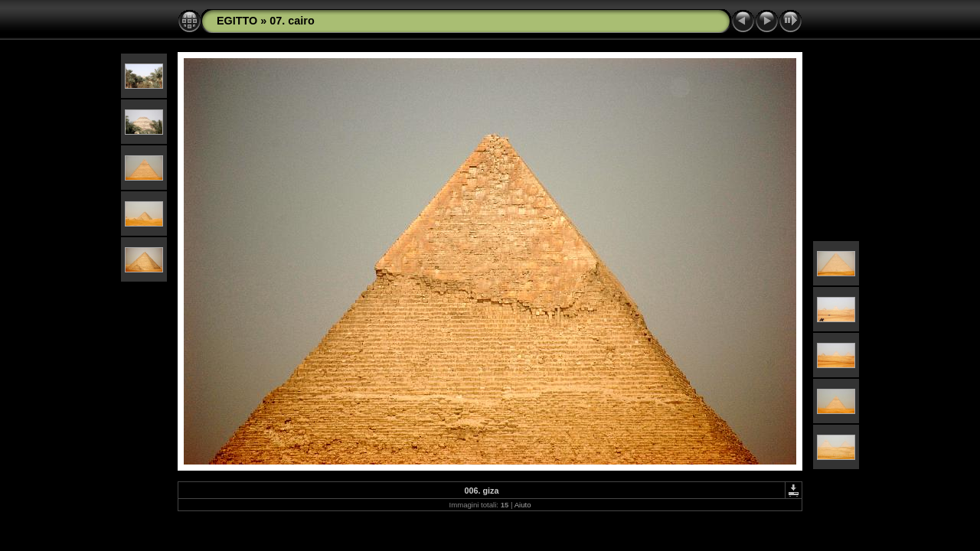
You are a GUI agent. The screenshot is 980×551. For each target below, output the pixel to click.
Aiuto (523, 505)
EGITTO (237, 21)
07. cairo (292, 21)
